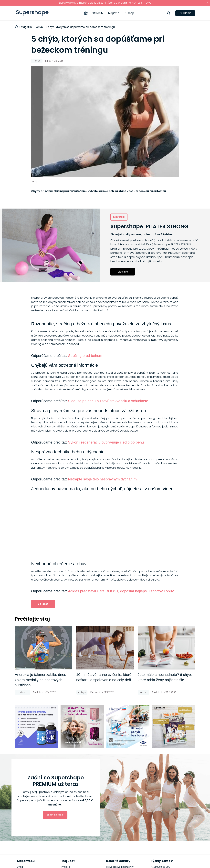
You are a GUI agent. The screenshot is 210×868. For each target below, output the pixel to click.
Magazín (114, 13)
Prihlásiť (185, 13)
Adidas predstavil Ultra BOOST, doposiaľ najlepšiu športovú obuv (121, 591)
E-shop (129, 13)
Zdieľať (43, 604)
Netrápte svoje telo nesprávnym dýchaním (102, 479)
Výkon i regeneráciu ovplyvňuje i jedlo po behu (106, 442)
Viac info (123, 272)
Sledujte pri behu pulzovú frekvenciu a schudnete (108, 401)
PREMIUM (97, 13)
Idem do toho (55, 815)
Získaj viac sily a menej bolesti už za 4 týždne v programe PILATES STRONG (105, 3)
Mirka (48, 61)
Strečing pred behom (85, 356)
